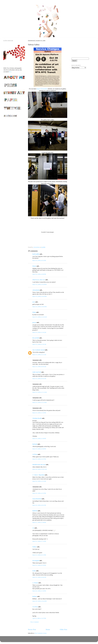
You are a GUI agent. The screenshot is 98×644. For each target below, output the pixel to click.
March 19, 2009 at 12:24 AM (40, 317)
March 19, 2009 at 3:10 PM (39, 413)
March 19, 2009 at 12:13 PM (39, 402)
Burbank (35, 444)
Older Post (63, 629)
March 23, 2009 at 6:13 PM (39, 555)
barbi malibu (36, 254)
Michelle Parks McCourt (39, 465)
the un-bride (36, 338)
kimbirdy (35, 511)
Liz (33, 528)
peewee (34, 322)
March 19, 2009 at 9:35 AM (39, 379)
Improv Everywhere (42, 89)
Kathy (34, 571)
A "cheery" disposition (38, 475)
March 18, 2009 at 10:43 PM (39, 296)
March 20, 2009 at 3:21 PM (39, 481)
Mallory (35, 547)
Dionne (34, 266)
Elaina (34, 312)
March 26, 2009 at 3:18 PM (39, 591)
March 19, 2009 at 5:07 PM (39, 459)
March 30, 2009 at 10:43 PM (39, 601)
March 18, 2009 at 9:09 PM (39, 274)
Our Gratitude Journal (39, 350)
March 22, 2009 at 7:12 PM (39, 541)
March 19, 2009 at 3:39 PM (39, 439)
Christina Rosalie (37, 418)
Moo (10, 72)
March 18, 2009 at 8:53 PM (39, 260)
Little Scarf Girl (37, 372)
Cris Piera (35, 607)
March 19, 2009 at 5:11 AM (39, 355)
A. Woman (35, 583)
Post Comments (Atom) (41, 633)
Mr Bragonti (36, 561)
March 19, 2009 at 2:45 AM (39, 344)
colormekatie (36, 290)
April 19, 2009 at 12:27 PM (39, 618)
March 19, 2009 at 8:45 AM (39, 367)
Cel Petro (35, 454)
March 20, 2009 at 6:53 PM (39, 493)
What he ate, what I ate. (39, 280)
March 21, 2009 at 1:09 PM (39, 522)
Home (48, 629)
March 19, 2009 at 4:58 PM (39, 449)
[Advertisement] (81, 81)
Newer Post (32, 629)
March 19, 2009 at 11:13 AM (40, 392)
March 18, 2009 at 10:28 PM (39, 284)
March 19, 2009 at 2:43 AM (39, 332)
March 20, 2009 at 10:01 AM (40, 469)
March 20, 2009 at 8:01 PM (39, 505)
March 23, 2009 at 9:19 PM (39, 565)
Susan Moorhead (37, 499)
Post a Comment (35, 622)
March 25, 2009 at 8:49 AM (39, 577)
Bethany (35, 596)
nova (34, 302)
